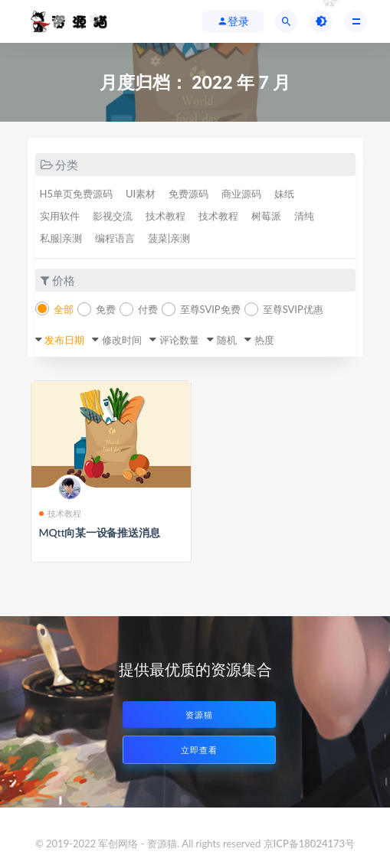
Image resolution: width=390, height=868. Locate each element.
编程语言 (115, 238)
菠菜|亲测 (169, 238)
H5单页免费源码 (76, 194)
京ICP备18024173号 (310, 844)
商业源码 (241, 194)
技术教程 (166, 216)
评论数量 (179, 340)
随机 (227, 340)
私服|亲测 (61, 238)
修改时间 (122, 340)
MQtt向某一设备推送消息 (100, 532)
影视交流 (113, 216)
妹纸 (284, 194)
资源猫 (199, 715)
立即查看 (199, 750)
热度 (264, 340)
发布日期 (64, 340)
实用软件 (60, 216)
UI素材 (141, 194)
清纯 (304, 216)
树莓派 (266, 216)
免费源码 (188, 194)
